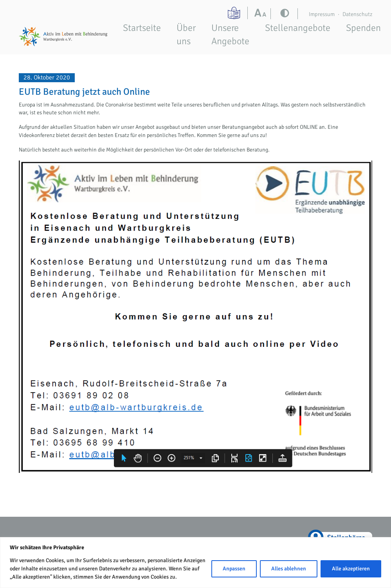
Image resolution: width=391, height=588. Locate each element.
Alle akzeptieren (351, 569)
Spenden (363, 28)
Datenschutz (357, 14)
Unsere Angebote (230, 34)
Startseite (142, 28)
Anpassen (234, 569)
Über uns (186, 34)
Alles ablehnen (289, 569)
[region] (195, 563)
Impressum (322, 14)
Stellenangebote (298, 28)
